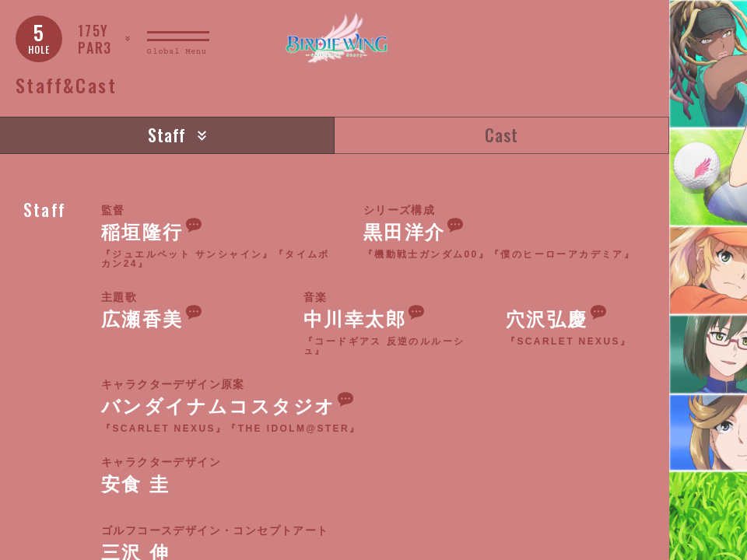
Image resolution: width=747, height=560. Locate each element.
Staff (167, 135)
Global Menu (177, 52)
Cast (502, 135)
